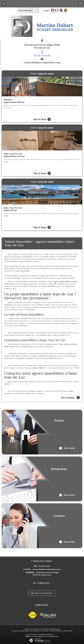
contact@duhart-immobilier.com (42, 62)
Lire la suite (70, 398)
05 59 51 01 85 (42, 55)
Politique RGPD (68, 631)
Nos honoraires (35, 631)
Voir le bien (42, 119)
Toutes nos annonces (56, 631)
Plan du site (15, 631)
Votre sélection (25, 10)
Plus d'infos (67, 448)
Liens (42, 631)
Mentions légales (25, 631)
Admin (47, 631)
